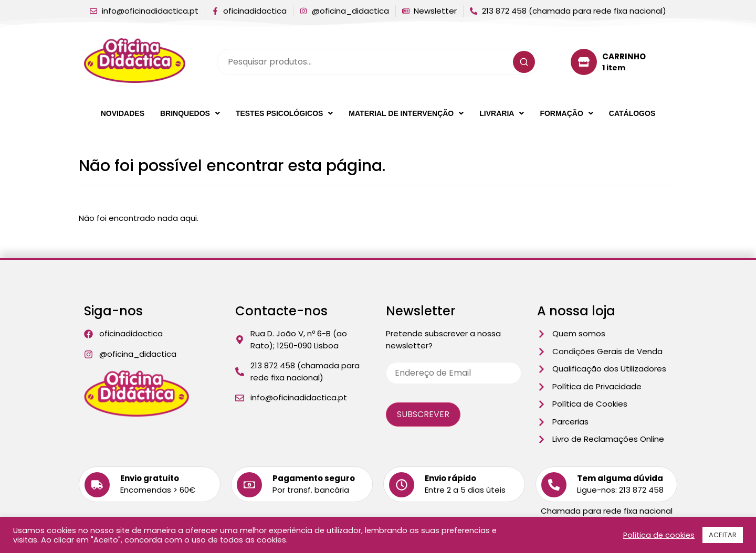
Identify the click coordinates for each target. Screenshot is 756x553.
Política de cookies (659, 535)
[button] (190, 113)
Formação (566, 113)
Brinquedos (190, 113)
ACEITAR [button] (723, 535)
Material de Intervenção (406, 113)
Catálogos (632, 113)
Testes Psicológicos (284, 113)
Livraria (502, 113)
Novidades (123, 113)
